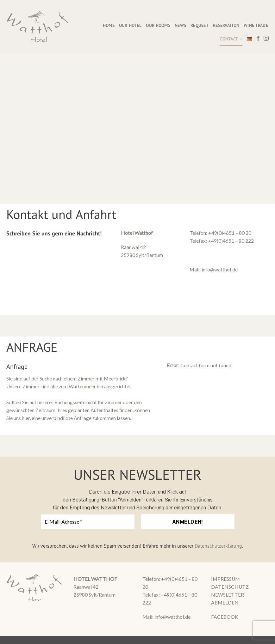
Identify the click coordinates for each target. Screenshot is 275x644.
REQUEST (200, 25)
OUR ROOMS (158, 25)
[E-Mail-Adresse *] (88, 522)
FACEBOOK (225, 617)
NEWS (180, 25)
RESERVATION (226, 25)
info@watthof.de (220, 270)
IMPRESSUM (225, 579)
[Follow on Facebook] (258, 39)
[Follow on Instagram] (266, 39)
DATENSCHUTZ (230, 587)
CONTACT (231, 39)
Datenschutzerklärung (218, 546)
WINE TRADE (256, 25)
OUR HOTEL (130, 25)
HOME (109, 25)
